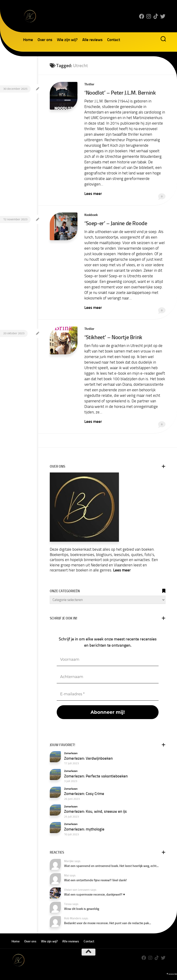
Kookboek (91, 215)
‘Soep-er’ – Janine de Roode (115, 223)
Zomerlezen (71, 752)
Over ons (45, 40)
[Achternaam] (108, 676)
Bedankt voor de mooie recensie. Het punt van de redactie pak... (108, 922)
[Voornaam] (108, 659)
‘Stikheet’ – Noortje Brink (113, 336)
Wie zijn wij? (67, 40)
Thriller (89, 84)
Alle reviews (92, 40)
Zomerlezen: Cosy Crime (84, 793)
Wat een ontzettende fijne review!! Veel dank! (95, 879)
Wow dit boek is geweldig (82, 908)
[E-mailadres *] (108, 693)
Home (28, 40)
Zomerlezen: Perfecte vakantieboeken (96, 775)
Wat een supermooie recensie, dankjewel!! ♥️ (94, 894)
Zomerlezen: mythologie (84, 828)
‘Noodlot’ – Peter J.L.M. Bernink (120, 93)
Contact (114, 40)
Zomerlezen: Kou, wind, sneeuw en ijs (95, 810)
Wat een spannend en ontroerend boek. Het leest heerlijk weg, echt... (111, 865)
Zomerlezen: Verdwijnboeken (88, 757)
